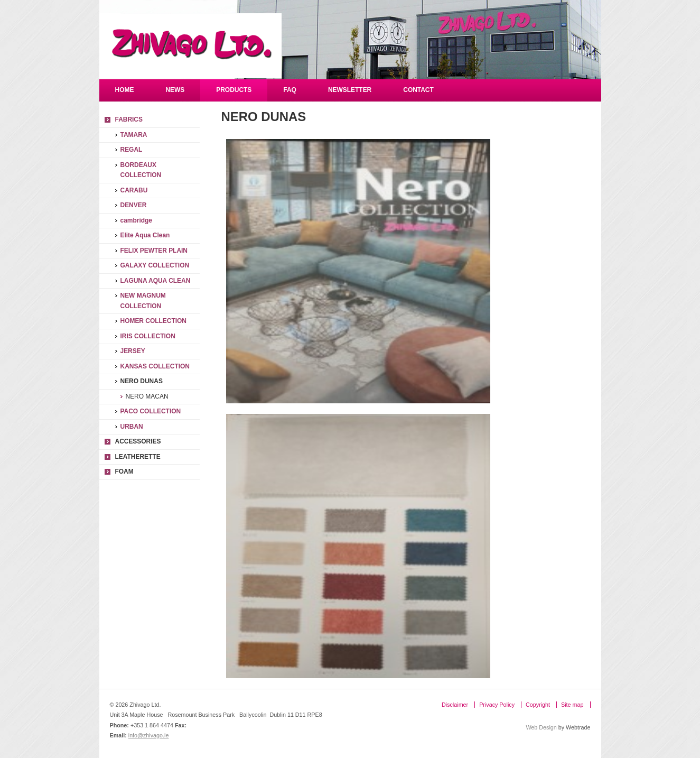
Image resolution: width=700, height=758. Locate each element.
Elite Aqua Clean (145, 235)
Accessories (138, 441)
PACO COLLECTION (151, 411)
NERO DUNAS (142, 381)
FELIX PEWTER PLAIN (154, 251)
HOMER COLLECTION (154, 321)
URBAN (132, 427)
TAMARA (134, 135)
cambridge (136, 220)
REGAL (132, 150)
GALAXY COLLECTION (155, 265)
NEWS (175, 90)
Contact (418, 90)
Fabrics (129, 119)
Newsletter (350, 90)
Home (125, 90)
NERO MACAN (147, 396)
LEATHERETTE (138, 457)
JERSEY (133, 351)
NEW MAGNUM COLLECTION (143, 301)
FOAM (124, 472)
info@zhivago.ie (149, 735)
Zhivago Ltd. (190, 46)
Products (234, 90)
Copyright (538, 705)
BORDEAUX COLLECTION (141, 170)
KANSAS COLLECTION (155, 366)
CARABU (134, 190)
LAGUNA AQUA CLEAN (156, 281)
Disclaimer (455, 705)
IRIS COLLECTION (148, 336)
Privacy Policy (497, 705)
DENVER (134, 205)
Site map (572, 705)
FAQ (290, 90)
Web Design (541, 727)
